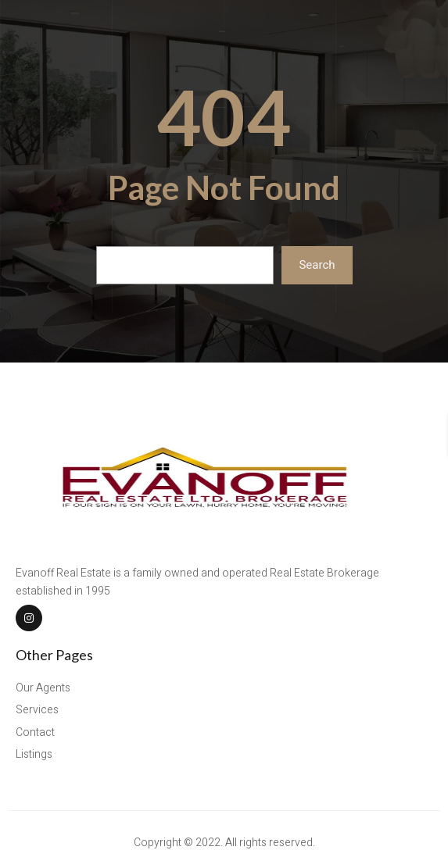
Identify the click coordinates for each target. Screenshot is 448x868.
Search (317, 265)
